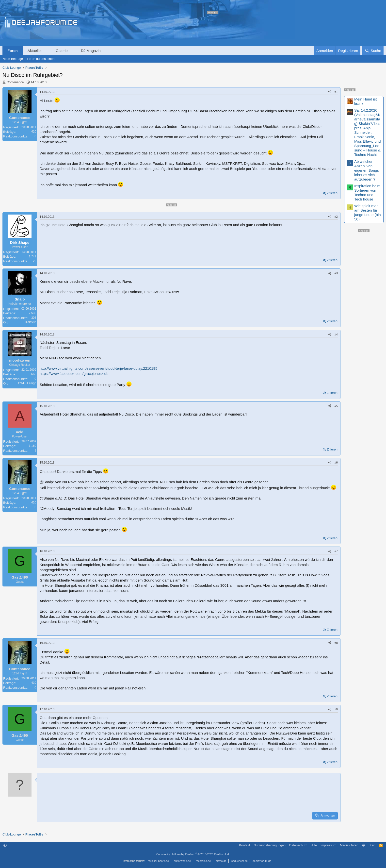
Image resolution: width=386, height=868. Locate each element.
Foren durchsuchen (41, 59)
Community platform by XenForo (193, 854)
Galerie (62, 51)
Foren (13, 51)
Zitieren (332, 193)
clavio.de (221, 861)
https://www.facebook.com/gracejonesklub (74, 374)
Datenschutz (298, 845)
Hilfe (314, 845)
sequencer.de (240, 861)
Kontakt (244, 845)
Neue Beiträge (13, 59)
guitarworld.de (182, 861)
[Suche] (373, 51)
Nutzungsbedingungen (270, 845)
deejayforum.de (262, 861)
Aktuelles (35, 51)
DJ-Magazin (91, 51)
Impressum (328, 845)
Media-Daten (349, 845)
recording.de (203, 861)
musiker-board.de (158, 861)
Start (372, 845)
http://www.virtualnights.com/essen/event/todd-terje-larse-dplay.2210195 (98, 368)
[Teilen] (330, 92)
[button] (47, 51)
